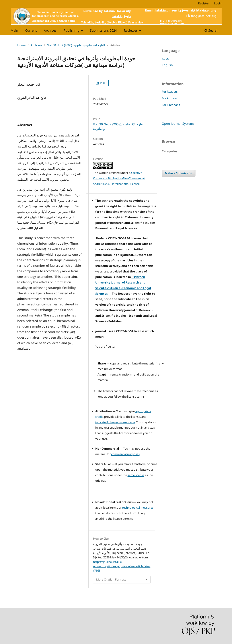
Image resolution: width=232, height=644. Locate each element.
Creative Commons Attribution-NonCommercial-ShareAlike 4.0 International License (119, 178)
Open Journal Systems (178, 124)
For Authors (170, 98)
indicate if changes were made (115, 422)
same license (136, 475)
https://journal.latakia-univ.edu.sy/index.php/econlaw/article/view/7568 (122, 566)
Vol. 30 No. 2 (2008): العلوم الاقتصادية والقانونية (76, 45)
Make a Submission (179, 173)
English (167, 65)
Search (212, 30)
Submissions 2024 (103, 30)
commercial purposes (125, 454)
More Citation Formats (111, 579)
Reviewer (131, 30)
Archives (50, 30)
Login (218, 3)
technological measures (138, 508)
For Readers (170, 92)
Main (14, 30)
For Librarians (171, 105)
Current (31, 30)
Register (204, 3)
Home (21, 45)
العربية (166, 58)
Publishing (72, 30)
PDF (102, 83)
